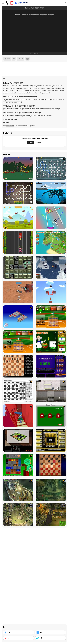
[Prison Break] (51, 391)
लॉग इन (39, 143)
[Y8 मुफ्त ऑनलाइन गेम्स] (10, 3)
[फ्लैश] (19, 638)
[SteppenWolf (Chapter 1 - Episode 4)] (51, 515)
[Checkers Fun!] (51, 465)
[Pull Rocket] (51, 218)
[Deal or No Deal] (51, 440)
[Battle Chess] (18, 366)
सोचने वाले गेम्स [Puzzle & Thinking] (10, 126)
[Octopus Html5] (51, 193)
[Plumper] (18, 267)
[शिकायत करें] (20, 59)
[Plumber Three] (18, 193)
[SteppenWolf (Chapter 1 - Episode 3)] (18, 515)
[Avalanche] (51, 267)
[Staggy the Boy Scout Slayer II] (18, 168)
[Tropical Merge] (51, 243)
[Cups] (51, 416)
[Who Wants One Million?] (51, 366)
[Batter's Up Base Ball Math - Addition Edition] (51, 317)
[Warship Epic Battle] (18, 218)
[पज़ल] (50, 632)
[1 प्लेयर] (19, 632)
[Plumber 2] (51, 168)
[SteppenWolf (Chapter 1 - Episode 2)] (51, 490)
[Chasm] (18, 416)
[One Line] (51, 292)
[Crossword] (18, 391)
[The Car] (18, 440)
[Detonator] (18, 317)
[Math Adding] (51, 341)
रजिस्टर (31, 143)
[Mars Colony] (18, 292)
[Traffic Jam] (18, 465)
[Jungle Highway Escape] (18, 243)
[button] (6, 122)
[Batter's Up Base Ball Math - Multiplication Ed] (18, 341)
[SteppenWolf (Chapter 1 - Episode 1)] (18, 490)
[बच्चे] (50, 638)
